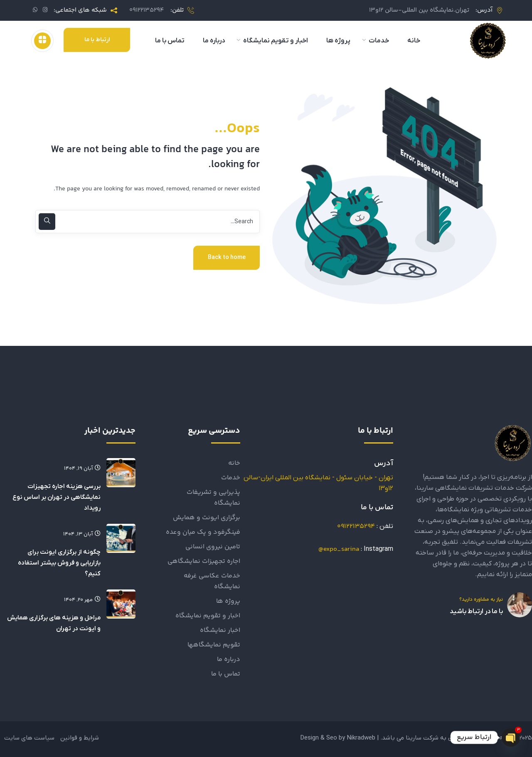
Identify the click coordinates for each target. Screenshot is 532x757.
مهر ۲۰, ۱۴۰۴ (82, 600)
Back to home (227, 258)
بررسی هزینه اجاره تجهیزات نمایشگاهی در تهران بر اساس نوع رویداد (57, 497)
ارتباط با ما (97, 40)
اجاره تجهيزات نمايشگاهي (204, 561)
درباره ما (229, 660)
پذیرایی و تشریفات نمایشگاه (213, 498)
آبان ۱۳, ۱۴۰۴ (82, 534)
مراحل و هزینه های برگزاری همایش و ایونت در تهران (54, 623)
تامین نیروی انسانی (213, 547)
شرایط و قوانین (80, 738)
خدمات (231, 478)
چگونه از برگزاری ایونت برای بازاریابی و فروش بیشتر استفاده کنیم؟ (59, 563)
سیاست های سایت (29, 738)
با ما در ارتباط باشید (476, 612)
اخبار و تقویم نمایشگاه (208, 616)
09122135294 (147, 10)
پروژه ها (228, 601)
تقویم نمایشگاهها (214, 645)
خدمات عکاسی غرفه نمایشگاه (212, 581)
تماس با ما (226, 674)
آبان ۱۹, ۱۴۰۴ (82, 469)
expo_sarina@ (339, 549)
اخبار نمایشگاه (220, 630)
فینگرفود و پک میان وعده (203, 532)
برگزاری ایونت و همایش (207, 518)
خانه (234, 463)
